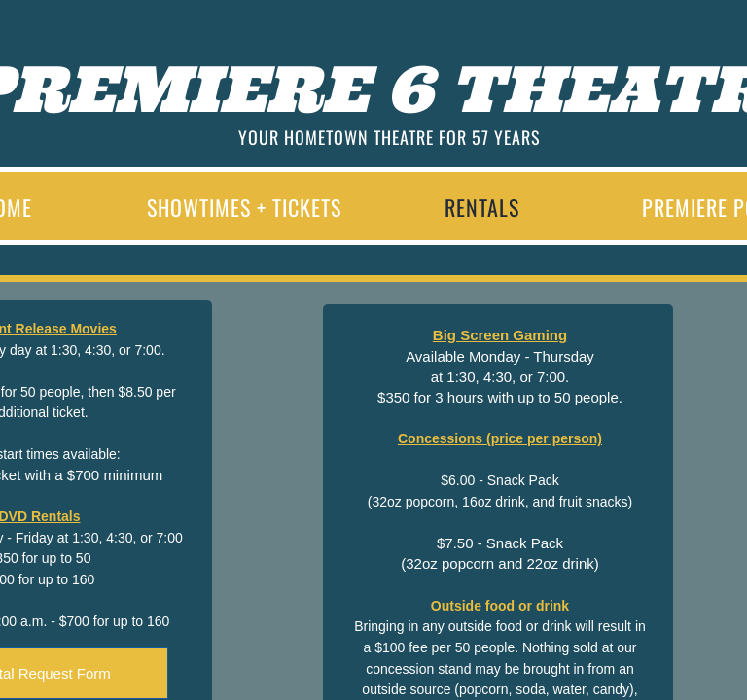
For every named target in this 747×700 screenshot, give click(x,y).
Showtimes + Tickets (244, 207)
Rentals (482, 207)
